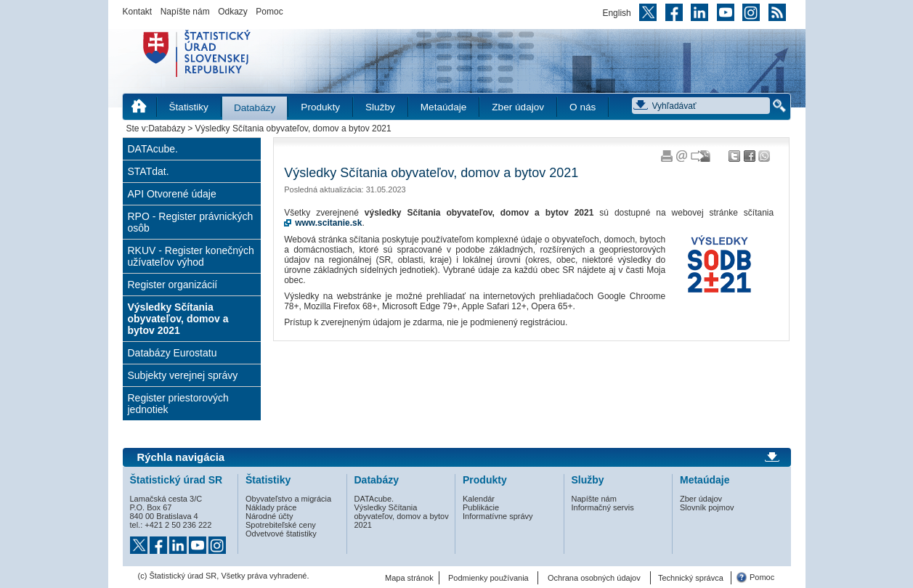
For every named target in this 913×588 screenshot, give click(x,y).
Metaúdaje (443, 107)
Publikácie (481, 507)
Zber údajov (518, 107)
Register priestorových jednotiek (178, 404)
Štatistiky (189, 107)
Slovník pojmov (707, 507)
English (616, 13)
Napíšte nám (185, 12)
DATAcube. (153, 149)
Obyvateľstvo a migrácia (288, 499)
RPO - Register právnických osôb (191, 222)
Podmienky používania (488, 578)
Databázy (255, 108)
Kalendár (479, 499)
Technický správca (691, 578)
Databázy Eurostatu (173, 353)
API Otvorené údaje (172, 194)
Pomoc (269, 12)
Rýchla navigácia (181, 457)
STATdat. (149, 171)
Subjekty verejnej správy (183, 375)
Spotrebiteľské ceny (281, 525)
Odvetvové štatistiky (281, 534)
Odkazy (233, 12)
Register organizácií (173, 285)
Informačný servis (603, 507)
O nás (583, 107)
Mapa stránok (409, 578)
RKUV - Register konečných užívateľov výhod (191, 256)
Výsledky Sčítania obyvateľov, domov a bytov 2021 (178, 319)
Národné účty (269, 516)
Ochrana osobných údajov (594, 578)
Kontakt (138, 12)
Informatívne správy (498, 516)
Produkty (320, 107)
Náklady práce (271, 507)
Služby (380, 107)
